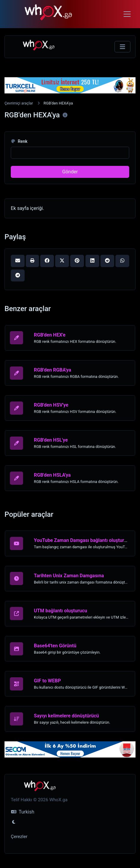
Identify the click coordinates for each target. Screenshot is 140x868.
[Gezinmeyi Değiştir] (122, 47)
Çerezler (19, 837)
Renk (19, 141)
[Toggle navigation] (127, 14)
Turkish (23, 812)
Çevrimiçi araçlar (19, 103)
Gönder (70, 172)
